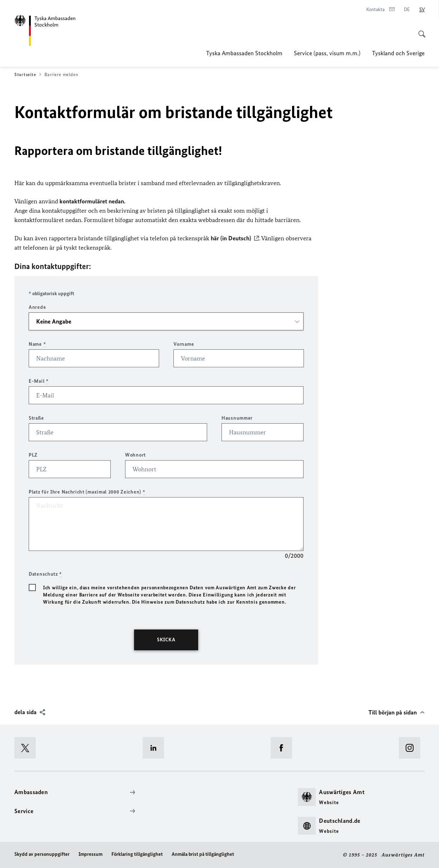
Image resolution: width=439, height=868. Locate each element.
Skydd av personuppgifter (42, 854)
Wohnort (135, 455)
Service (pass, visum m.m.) (327, 53)
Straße (36, 418)
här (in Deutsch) (231, 238)
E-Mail (39, 381)
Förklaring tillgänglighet (137, 854)
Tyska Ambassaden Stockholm (244, 53)
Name (37, 344)
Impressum (90, 854)
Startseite (28, 75)
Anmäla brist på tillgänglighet (203, 854)
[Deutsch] (407, 10)
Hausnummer (237, 418)
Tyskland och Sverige (398, 53)
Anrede (37, 307)
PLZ (33, 455)
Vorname (184, 344)
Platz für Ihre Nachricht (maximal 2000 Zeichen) (87, 492)
